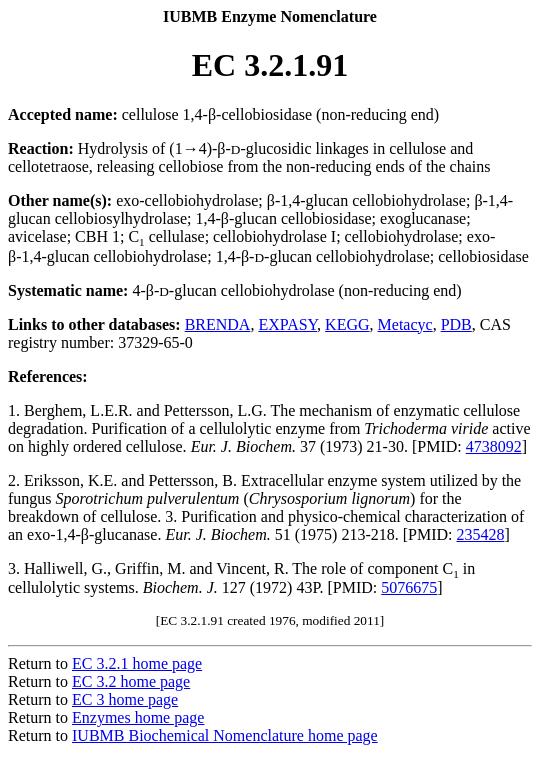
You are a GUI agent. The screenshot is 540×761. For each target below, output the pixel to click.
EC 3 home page (125, 699)
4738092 (494, 446)
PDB (456, 324)
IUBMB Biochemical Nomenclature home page (225, 735)
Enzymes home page (138, 717)
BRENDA (218, 324)
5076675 (409, 587)
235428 (480, 534)
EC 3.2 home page (131, 681)
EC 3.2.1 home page (137, 663)
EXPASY (287, 324)
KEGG (347, 324)
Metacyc (405, 324)
